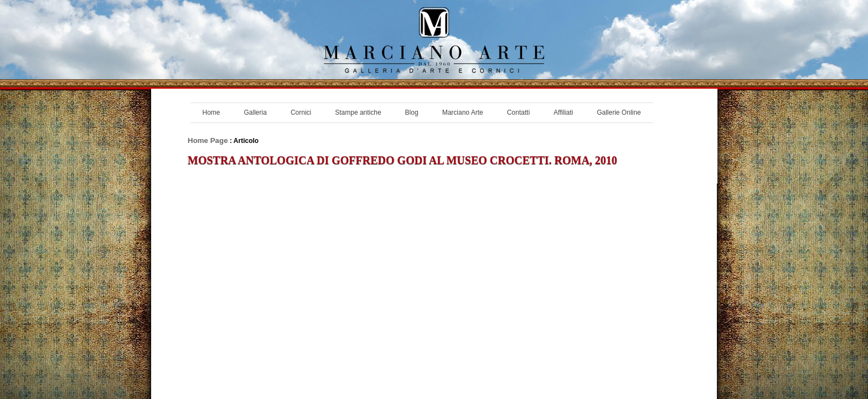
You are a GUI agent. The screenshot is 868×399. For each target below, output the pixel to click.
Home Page (208, 140)
